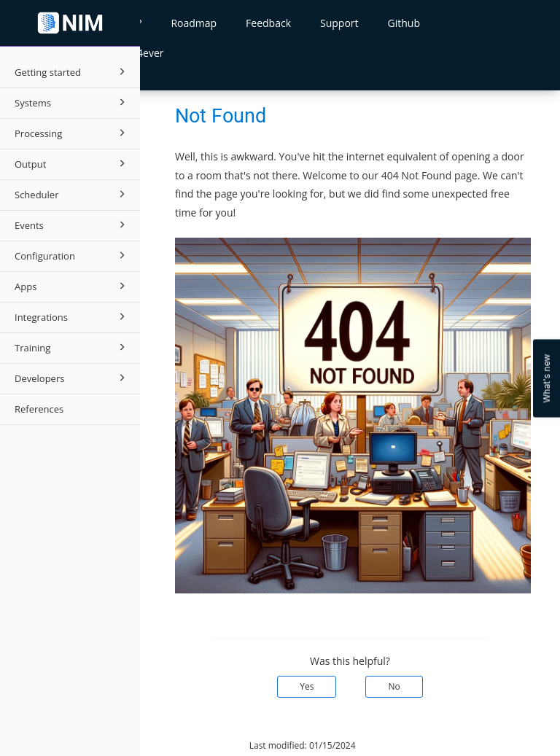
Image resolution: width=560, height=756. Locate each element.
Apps (72, 286)
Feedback (268, 23)
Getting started (72, 71)
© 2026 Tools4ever (189, 745)
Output (72, 163)
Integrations (72, 316)
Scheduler (72, 194)
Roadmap (194, 23)
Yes (307, 686)
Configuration (72, 255)
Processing (72, 133)
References (39, 409)
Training (72, 347)
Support (339, 23)
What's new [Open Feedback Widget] (547, 378)
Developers (72, 378)
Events (72, 225)
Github (404, 23)
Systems (72, 102)
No (394, 686)
